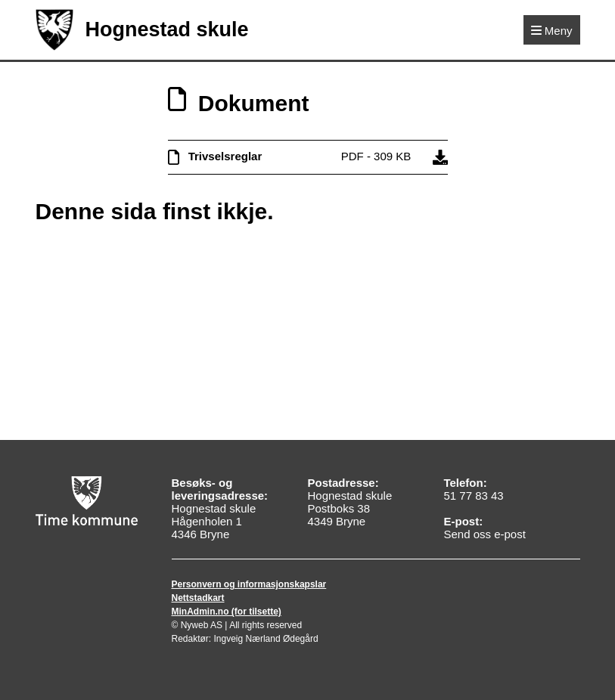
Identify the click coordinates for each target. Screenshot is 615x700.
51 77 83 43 (473, 496)
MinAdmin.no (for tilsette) (227, 612)
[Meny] (552, 30)
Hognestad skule (142, 30)
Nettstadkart (198, 598)
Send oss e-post (484, 534)
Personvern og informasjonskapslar (249, 584)
